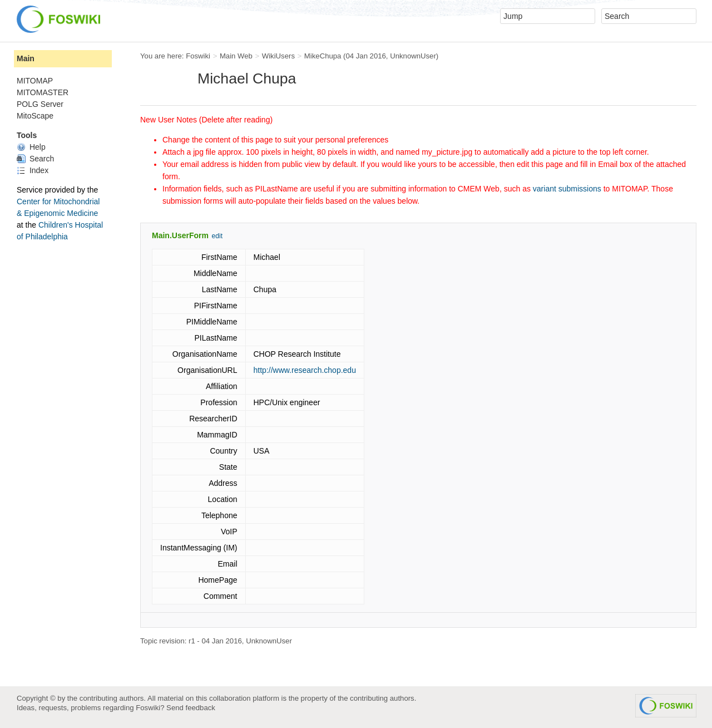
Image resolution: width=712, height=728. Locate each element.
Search (35, 159)
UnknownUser (413, 56)
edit (217, 236)
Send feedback (191, 708)
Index (33, 170)
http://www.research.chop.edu (305, 370)
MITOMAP (35, 81)
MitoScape (35, 116)
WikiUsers (278, 56)
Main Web (236, 56)
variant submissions (567, 189)
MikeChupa (323, 56)
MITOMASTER (43, 92)
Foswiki (198, 56)
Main (26, 58)
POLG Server (40, 104)
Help (31, 147)
